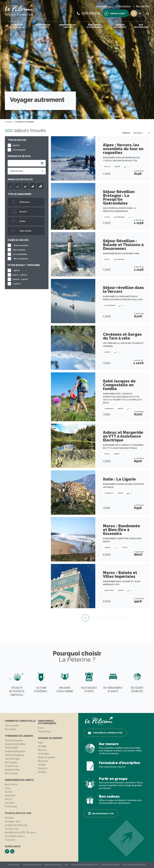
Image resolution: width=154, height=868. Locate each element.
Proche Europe (11, 806)
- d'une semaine (20, 245)
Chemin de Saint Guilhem (15, 744)
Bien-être (42, 750)
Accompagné (19, 150)
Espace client (115, 14)
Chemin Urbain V (12, 748)
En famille (42, 746)
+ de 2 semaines (20, 259)
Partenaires (10, 840)
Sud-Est (8, 799)
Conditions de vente (32, 865)
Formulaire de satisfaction (16, 825)
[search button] (148, 13)
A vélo (41, 743)
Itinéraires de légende (43, 26)
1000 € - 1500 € (20, 279)
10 (115, 618)
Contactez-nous (12, 829)
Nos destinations (141, 26)
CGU (66, 865)
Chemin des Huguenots (15, 755)
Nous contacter (143, 6)
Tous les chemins (12, 725)
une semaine (19, 250)
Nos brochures (125, 6)
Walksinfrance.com (101, 813)
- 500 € (16, 270)
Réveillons (42, 772)
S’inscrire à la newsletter (105, 733)
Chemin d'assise (12, 766)
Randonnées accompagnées (95, 26)
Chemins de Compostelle (17, 26)
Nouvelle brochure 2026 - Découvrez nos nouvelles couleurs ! (20, 834)
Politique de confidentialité (84, 865)
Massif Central (11, 784)
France (8, 788)
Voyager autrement (120, 26)
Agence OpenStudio (137, 865)
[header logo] (19, 8)
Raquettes (43, 768)
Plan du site (14, 865)
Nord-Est (9, 792)
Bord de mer (43, 761)
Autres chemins (11, 773)
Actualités (9, 818)
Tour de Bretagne (12, 759)
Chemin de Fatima (12, 770)
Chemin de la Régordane (15, 751)
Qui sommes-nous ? (105, 6)
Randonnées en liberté (68, 26)
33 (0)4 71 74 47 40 (88, 13)
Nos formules (11, 729)
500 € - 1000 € (20, 275)
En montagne (44, 754)
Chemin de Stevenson (14, 740)
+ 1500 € (17, 284)
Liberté (16, 145)
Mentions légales (53, 865)
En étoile (42, 765)
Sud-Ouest (10, 803)
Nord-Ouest (10, 795)
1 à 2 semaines (20, 254)
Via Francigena (11, 762)
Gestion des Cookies (110, 865)
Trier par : (126, 133)
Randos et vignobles (47, 757)
